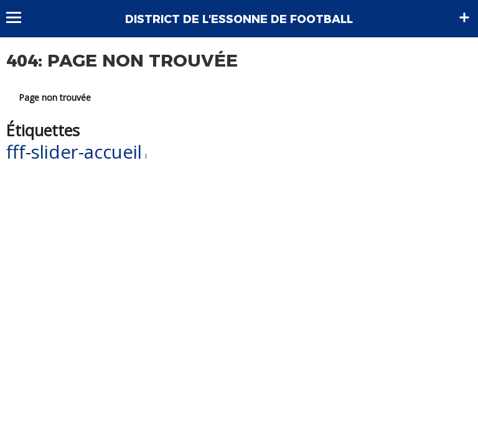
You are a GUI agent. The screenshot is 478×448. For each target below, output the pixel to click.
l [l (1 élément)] (146, 156)
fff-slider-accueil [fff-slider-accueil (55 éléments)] (74, 152)
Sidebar (464, 17)
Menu (20, 17)
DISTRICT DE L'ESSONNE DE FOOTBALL (239, 19)
